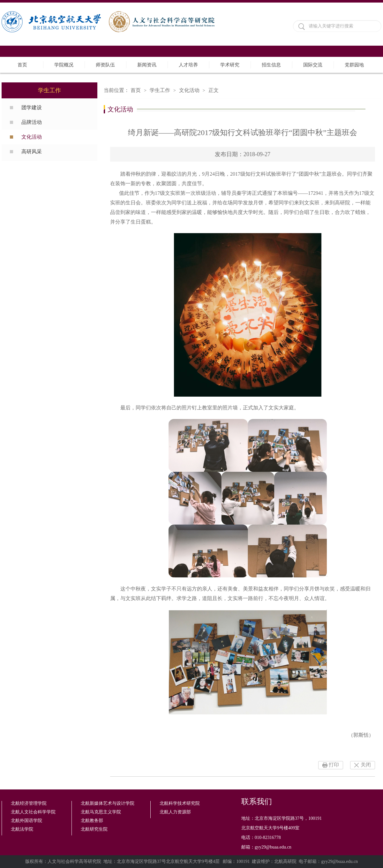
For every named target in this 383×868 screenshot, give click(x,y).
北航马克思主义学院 (101, 812)
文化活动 (32, 137)
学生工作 (160, 90)
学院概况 (64, 65)
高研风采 (32, 152)
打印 (334, 765)
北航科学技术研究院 (180, 803)
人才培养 (188, 65)
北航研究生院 (94, 829)
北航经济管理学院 (29, 803)
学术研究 (230, 65)
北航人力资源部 (175, 812)
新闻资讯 (147, 65)
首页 (22, 65)
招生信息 (271, 65)
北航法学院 (22, 829)
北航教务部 (92, 821)
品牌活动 (32, 122)
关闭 (366, 765)
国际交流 (313, 65)
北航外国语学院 (26, 821)
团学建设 (32, 107)
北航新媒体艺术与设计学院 (108, 803)
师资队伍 (105, 65)
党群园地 (354, 65)
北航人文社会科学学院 (33, 812)
